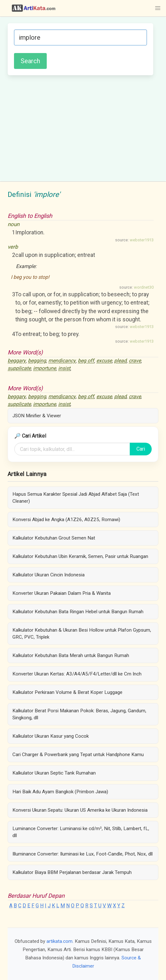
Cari (141, 449)
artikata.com (59, 941)
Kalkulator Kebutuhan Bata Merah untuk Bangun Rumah (71, 655)
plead (120, 361)
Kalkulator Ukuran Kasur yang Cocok (51, 736)
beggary (17, 361)
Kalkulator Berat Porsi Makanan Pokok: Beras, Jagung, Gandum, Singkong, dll (79, 714)
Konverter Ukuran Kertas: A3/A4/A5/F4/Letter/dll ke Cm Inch (77, 674)
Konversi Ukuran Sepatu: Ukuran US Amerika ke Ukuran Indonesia (80, 810)
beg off (86, 361)
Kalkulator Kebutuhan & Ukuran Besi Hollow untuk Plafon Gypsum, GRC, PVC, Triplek (82, 634)
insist (64, 369)
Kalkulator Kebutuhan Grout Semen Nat (54, 538)
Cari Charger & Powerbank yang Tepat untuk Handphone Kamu (78, 755)
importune (45, 369)
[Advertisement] (80, 127)
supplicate (19, 369)
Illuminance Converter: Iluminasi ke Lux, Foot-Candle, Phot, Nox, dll (83, 854)
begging (37, 361)
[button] (158, 8)
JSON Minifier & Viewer (37, 416)
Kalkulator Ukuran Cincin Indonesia (48, 575)
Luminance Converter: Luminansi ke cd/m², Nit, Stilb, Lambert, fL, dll (81, 832)
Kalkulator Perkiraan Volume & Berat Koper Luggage (67, 692)
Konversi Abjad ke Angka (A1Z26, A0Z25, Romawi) (66, 520)
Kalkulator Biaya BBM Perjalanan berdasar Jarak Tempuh (72, 872)
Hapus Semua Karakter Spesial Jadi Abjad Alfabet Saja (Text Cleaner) (76, 498)
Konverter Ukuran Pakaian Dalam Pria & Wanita (62, 593)
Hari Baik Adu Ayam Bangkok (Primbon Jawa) (60, 792)
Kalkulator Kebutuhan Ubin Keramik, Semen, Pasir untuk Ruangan (80, 556)
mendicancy (62, 361)
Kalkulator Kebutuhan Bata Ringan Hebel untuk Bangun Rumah (78, 612)
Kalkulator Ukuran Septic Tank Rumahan (54, 773)
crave (135, 361)
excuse (104, 361)
